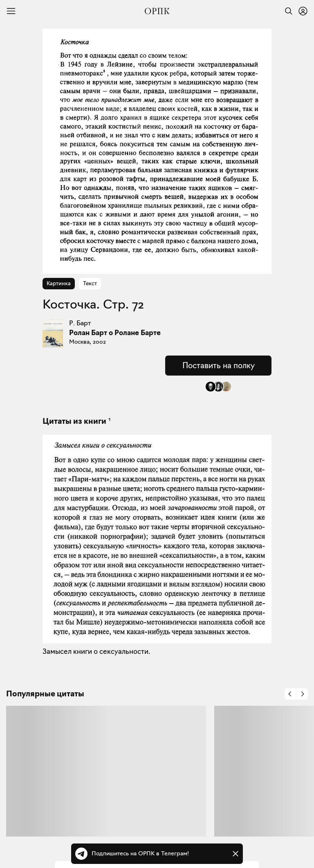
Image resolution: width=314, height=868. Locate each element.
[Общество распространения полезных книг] (157, 11)
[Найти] (287, 11)
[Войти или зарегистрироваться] (303, 11)
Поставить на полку (219, 365)
